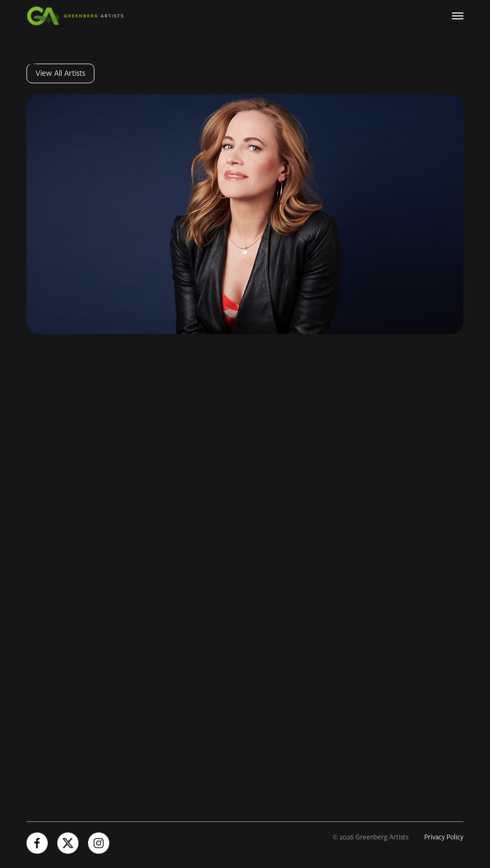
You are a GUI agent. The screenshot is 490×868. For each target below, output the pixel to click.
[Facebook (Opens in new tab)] (37, 843)
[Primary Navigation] (458, 16)
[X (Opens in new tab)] (68, 843)
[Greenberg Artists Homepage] (80, 16)
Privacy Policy (444, 837)
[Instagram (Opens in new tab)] (99, 843)
